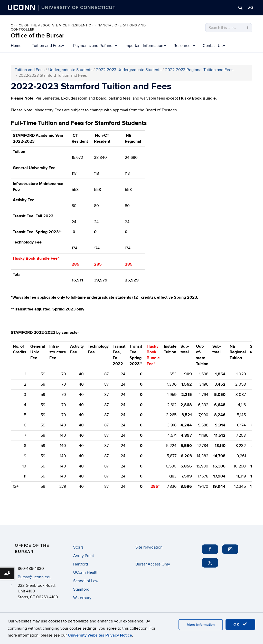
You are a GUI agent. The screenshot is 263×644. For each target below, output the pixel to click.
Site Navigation (149, 547)
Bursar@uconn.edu (35, 577)
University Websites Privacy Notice (100, 635)
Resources (184, 46)
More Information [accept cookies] (201, 625)
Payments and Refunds (95, 46)
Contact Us (214, 46)
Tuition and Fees (48, 46)
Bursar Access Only (153, 564)
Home (16, 46)
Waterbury (82, 598)
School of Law (86, 581)
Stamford (81, 589)
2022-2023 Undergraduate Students (129, 70)
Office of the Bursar (37, 36)
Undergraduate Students (70, 70)
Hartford (81, 564)
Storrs (78, 547)
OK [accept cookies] (240, 624)
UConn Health (86, 572)
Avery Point (84, 556)
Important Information (145, 46)
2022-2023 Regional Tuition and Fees (199, 70)
